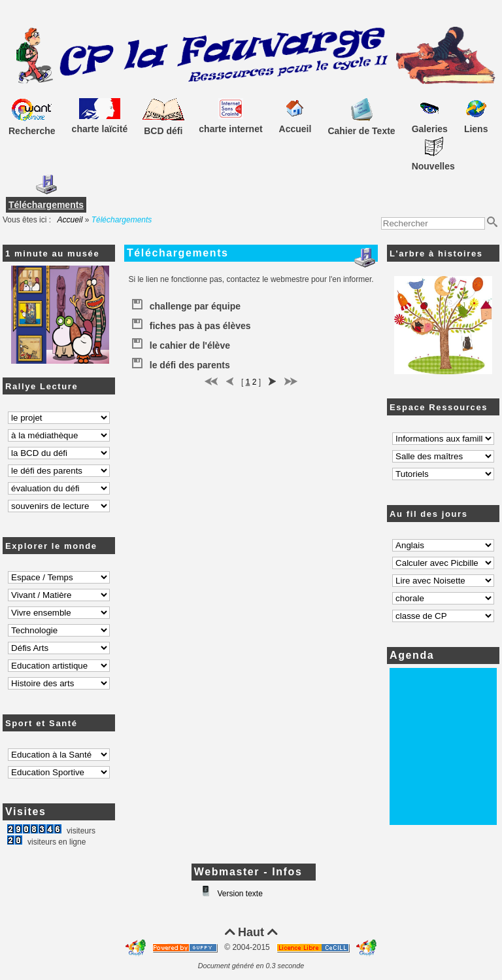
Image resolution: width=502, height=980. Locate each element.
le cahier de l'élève (180, 343)
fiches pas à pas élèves (191, 323)
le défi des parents (180, 362)
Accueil (70, 220)
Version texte (239, 894)
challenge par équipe (186, 304)
